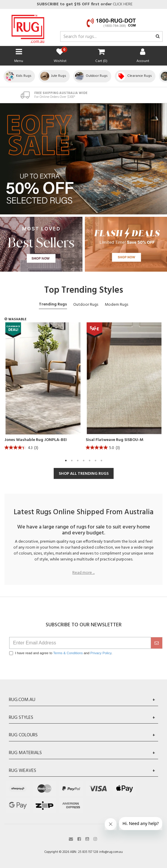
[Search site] (158, 37)
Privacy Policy (101, 653)
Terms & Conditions (68, 653)
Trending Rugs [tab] (53, 304)
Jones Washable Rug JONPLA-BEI (36, 440)
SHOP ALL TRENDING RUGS (84, 474)
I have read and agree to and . (61, 653)
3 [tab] (78, 461)
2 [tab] (72, 461)
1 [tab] (66, 461)
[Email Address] (80, 643)
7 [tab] (101, 461)
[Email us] (71, 838)
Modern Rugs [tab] (116, 305)
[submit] (157, 643)
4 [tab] (84, 461)
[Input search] (111, 36)
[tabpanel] (43, 388)
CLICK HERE (84, 4)
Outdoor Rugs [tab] (86, 305)
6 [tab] (96, 461)
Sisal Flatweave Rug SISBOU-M (114, 440)
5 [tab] (90, 461)
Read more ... (83, 573)
